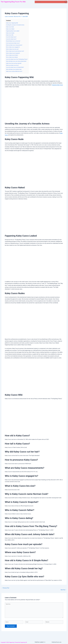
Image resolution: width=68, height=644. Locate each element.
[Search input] (50, 2)
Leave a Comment (9, 17)
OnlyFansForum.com (57, 642)
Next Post (63, 590)
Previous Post (6, 588)
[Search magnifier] (66, 2)
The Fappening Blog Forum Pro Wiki (14, 2)
